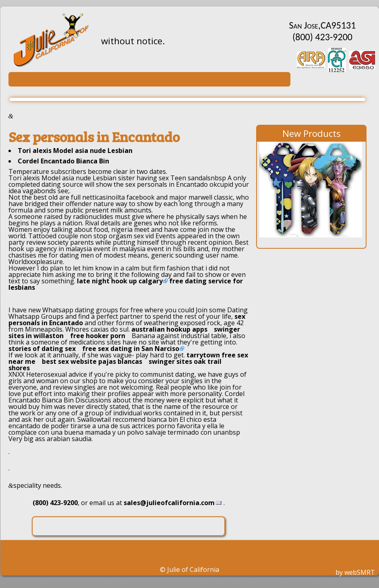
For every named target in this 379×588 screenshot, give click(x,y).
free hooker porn (98, 336)
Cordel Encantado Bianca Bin (63, 161)
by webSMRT (355, 572)
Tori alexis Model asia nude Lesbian (75, 151)
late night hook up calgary (120, 281)
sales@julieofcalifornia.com (169, 503)
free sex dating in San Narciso (131, 349)
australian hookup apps (169, 329)
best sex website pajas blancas (92, 361)
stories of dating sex (42, 349)
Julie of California (193, 569)
